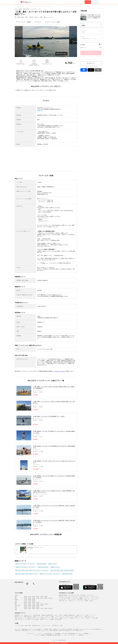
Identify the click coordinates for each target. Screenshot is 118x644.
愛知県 (34, 603)
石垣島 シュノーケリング (38, 617)
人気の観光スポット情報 (57, 626)
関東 (16, 598)
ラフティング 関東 (49, 617)
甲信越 (16, 600)
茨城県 (34, 598)
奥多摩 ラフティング (45, 618)
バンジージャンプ (80, 601)
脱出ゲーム (72, 601)
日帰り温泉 (83, 595)
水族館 (86, 601)
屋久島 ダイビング (19, 617)
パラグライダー (75, 598)
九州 (16, 608)
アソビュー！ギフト (46, 626)
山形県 (42, 597)
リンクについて (30, 634)
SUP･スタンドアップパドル (65, 597)
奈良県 (42, 604)
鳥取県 (26, 606)
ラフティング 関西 (85, 618)
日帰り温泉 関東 (36, 615)
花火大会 (91, 601)
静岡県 (26, 603)
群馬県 (30, 598)
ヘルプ (40, 634)
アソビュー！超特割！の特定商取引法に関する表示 (48, 635)
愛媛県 (34, 607)
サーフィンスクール (95, 598)
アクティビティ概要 (23, 22)
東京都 (46, 598)
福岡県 (26, 608)
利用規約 (86, 634)
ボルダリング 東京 (58, 615)
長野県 (30, 600)
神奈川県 (50, 598)
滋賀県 (26, 604)
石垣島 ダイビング (80, 615)
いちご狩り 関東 (94, 618)
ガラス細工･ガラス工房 (74, 595)
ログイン (95, 2)
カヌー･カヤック (91, 595)
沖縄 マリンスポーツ (19, 619)
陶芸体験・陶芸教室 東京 (69, 615)
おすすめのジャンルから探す (66, 593)
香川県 (30, 607)
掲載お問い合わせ (36, 626)
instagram (27, 584)
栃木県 (26, 598)
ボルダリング (87, 599)
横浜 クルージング (79, 617)
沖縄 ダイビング (28, 615)
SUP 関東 (51, 619)
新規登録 (88, 2)
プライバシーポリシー (70, 635)
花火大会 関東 (58, 619)
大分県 (42, 608)
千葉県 (42, 598)
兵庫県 (38, 604)
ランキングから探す (19, 626)
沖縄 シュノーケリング (91, 615)
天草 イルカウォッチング (20, 618)
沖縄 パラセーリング (89, 617)
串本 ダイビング (55, 618)
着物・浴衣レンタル (63, 601)
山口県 (42, 606)
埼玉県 (38, 598)
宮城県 (34, 597)
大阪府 (34, 604)
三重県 (38, 603)
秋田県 (38, 597)
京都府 (30, 604)
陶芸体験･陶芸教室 (63, 595)
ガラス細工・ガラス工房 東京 (32, 619)
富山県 (26, 601)
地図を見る (40, 111)
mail (98, 70)
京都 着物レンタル (19, 615)
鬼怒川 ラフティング (64, 618)
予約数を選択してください (89, 39)
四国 (16, 607)
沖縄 (16, 610)
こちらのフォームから (59, 371)
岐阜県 (30, 603)
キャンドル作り (62, 599)
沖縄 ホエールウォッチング (33, 618)
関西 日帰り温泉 (28, 617)
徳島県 (26, 607)
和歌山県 (46, 604)
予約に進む (91, 53)
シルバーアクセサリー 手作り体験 (75, 599)
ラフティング (94, 599)
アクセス (38, 22)
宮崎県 (46, 608)
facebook (84, 70)
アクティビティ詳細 (52, 22)
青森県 (26, 597)
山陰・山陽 (17, 606)
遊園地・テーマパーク (84, 598)
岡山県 (34, 606)
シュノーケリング (94, 597)
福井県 (34, 601)
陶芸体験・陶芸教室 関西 (47, 615)
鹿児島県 (50, 608)
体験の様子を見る (61, 54)
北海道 (16, 595)
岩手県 (30, 597)
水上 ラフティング (70, 617)
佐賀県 (30, 608)
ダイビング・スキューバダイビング (81, 597)
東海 (16, 603)
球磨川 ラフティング (75, 618)
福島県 (46, 597)
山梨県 (26, 600)
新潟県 (34, 600)
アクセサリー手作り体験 (64, 598)
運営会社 (81, 635)
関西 (16, 604)
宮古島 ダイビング (44, 619)
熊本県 (38, 608)
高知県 (38, 607)
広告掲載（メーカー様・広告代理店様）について (68, 634)
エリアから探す (19, 593)
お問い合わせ (48, 634)
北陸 (16, 601)
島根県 (30, 606)
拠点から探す (28, 626)
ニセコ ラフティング (60, 617)
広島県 (38, 606)
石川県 (30, 601)
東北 (16, 597)
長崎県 (34, 608)
